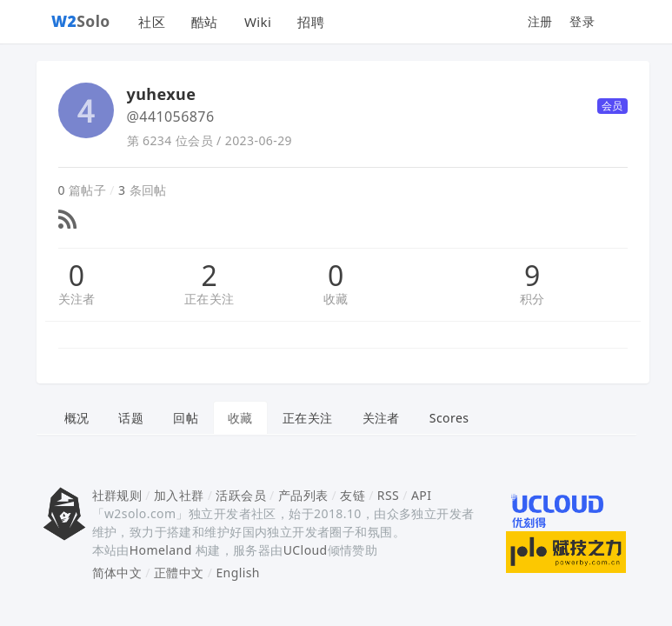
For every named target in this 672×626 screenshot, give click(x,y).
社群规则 (117, 495)
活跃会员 (241, 495)
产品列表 (303, 495)
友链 (353, 495)
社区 (152, 22)
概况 (77, 418)
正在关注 (210, 299)
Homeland (161, 550)
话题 (131, 418)
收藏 (336, 299)
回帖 (186, 418)
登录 (582, 21)
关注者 (77, 299)
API (421, 495)
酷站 (205, 22)
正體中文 (179, 573)
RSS (388, 495)
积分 (532, 299)
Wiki (258, 22)
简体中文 (117, 573)
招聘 (311, 22)
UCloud (306, 550)
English (238, 573)
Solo (81, 21)
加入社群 (179, 495)
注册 (540, 21)
